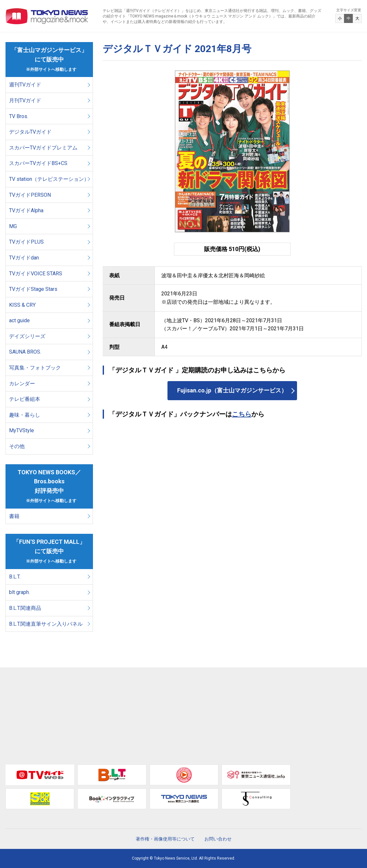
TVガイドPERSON (30, 195)
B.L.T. (15, 577)
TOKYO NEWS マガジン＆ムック (47, 16)
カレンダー (22, 384)
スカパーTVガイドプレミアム (43, 148)
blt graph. (19, 592)
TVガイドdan (24, 258)
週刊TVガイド (25, 85)
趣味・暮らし (25, 415)
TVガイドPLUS (26, 242)
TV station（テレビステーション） (49, 179)
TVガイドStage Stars (33, 289)
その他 (17, 446)
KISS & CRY (22, 305)
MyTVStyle (22, 430)
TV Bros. (19, 116)
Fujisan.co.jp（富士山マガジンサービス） (232, 390)
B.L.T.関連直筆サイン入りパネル (46, 624)
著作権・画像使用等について (165, 839)
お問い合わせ (218, 839)
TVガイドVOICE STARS (36, 274)
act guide (19, 320)
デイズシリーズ (27, 336)
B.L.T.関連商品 (25, 608)
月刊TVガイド (25, 100)
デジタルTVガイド (30, 132)
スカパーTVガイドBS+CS (38, 163)
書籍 (14, 516)
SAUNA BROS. (26, 352)
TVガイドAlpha (26, 210)
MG (13, 226)
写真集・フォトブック (35, 368)
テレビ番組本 (25, 399)
